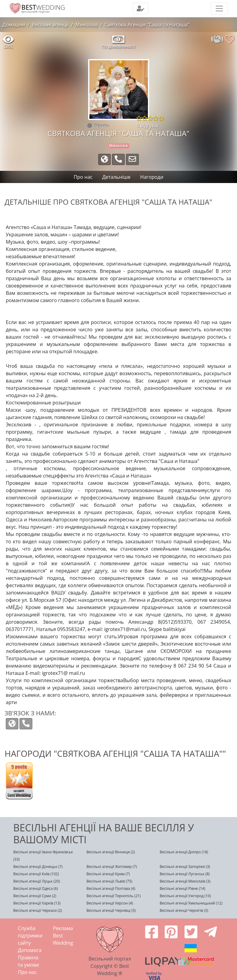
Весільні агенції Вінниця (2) (111, 852)
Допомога (30, 950)
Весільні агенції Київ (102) (36, 874)
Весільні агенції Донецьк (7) (38, 867)
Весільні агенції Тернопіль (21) (114, 896)
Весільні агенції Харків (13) (37, 903)
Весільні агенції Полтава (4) (111, 888)
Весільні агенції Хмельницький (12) (191, 903)
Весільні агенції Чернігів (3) (184, 910)
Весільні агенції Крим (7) (108, 874)
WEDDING (43, 7)
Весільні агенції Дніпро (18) (184, 852)
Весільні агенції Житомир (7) (112, 867)
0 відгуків (147, 125)
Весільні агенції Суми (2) (35, 896)
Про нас (27, 972)
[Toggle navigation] (140, 9)
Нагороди (152, 177)
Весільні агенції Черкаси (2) (38, 910)
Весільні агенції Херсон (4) (110, 903)
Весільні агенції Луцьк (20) (37, 881)
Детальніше (116, 177)
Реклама (63, 928)
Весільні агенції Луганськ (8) (185, 874)
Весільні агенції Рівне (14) (183, 888)
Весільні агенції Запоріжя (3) (185, 867)
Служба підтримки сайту (30, 936)
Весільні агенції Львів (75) (110, 881)
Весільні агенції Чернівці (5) (111, 910)
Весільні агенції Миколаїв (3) (185, 881)
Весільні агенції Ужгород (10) (185, 896)
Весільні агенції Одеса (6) (36, 888)
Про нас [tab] (83, 177)
